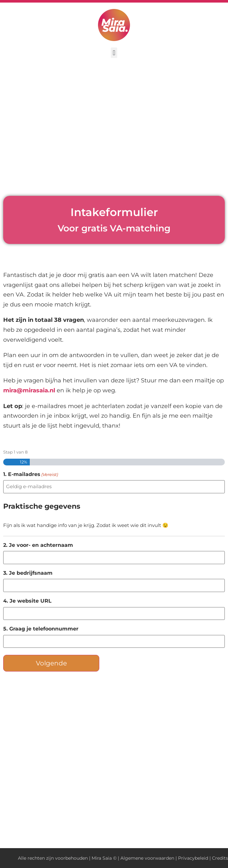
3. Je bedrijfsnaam (28, 573)
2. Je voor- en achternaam (38, 545)
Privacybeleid (193, 858)
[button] (114, 53)
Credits (220, 858)
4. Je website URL (27, 601)
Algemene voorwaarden (147, 858)
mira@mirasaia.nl (29, 390)
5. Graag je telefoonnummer (41, 629)
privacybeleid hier (74, 819)
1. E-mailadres (31, 474)
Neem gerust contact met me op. (63, 793)
